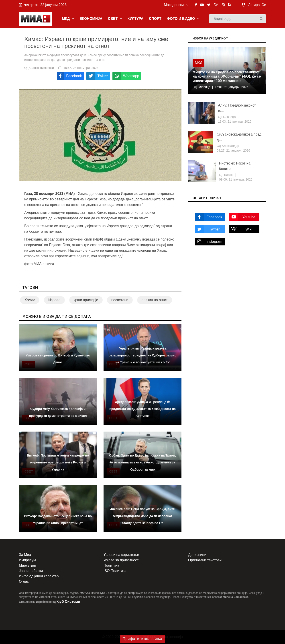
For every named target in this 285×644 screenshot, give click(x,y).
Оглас (24, 581)
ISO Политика (115, 571)
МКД (68, 19)
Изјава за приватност (121, 560)
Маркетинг (28, 565)
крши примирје (86, 300)
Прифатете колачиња (142, 639)
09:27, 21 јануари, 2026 (233, 150)
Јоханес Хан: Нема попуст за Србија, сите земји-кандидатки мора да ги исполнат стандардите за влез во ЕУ (142, 516)
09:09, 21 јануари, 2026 (236, 179)
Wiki (241, 229)
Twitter (207, 229)
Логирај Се (257, 5)
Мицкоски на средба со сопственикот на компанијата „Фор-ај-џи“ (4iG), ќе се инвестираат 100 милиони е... (227, 76)
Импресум (27, 560)
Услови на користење (121, 555)
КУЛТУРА (135, 19)
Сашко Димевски (42, 68)
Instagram (209, 242)
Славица (204, 87)
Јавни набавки (31, 571)
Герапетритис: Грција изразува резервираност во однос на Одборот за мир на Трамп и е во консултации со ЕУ (142, 355)
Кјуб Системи (68, 602)
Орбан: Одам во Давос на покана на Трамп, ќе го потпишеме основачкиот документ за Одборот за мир (143, 462)
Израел (54, 300)
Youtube (242, 217)
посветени (120, 300)
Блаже (228, 175)
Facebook (209, 217)
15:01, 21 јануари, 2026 (232, 87)
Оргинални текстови (205, 560)
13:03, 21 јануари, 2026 (235, 121)
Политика (111, 565)
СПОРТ (155, 19)
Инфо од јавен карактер (39, 576)
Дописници (197, 555)
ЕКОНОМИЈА (91, 19)
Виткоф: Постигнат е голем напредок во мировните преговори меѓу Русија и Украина (58, 462)
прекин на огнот (155, 300)
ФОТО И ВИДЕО (183, 19)
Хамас (30, 300)
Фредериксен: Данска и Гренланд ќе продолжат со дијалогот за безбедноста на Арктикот (142, 409)
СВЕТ (115, 19)
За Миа (25, 555)
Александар (230, 146)
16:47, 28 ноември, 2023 (81, 68)
